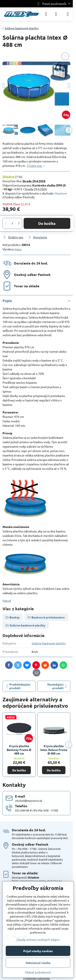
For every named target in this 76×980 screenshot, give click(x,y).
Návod (7, 601)
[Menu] (68, 14)
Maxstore (61, 193)
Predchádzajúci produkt (18, 686)
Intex (18, 249)
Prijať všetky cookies (38, 951)
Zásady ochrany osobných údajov (38, 940)
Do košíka (47, 223)
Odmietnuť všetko (38, 963)
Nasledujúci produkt (57, 686)
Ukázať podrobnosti (38, 972)
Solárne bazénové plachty (49, 643)
